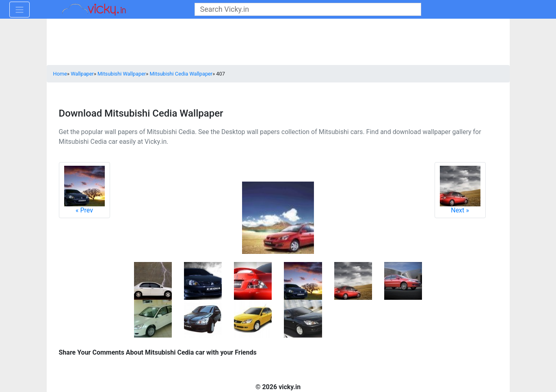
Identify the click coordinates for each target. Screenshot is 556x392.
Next (460, 190)
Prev (84, 190)
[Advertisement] (278, 43)
